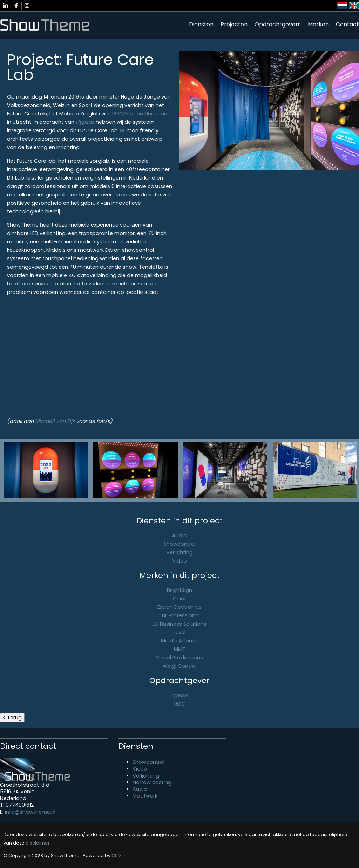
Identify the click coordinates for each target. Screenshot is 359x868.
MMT (180, 649)
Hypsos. (179, 695)
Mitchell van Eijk (55, 421)
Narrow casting (152, 782)
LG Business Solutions (179, 624)
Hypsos (85, 122)
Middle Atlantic (180, 641)
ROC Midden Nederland (141, 114)
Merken (318, 24)
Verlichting (179, 552)
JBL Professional (179, 615)
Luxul (179, 632)
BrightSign (179, 590)
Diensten (201, 24)
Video (179, 561)
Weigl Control (180, 666)
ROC (180, 704)
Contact (347, 24)
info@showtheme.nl (30, 812)
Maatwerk (145, 796)
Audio (179, 536)
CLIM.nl (119, 856)
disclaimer (38, 843)
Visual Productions (179, 658)
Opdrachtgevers (278, 24)
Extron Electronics (179, 607)
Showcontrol (180, 544)
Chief (179, 599)
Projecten (234, 24)
